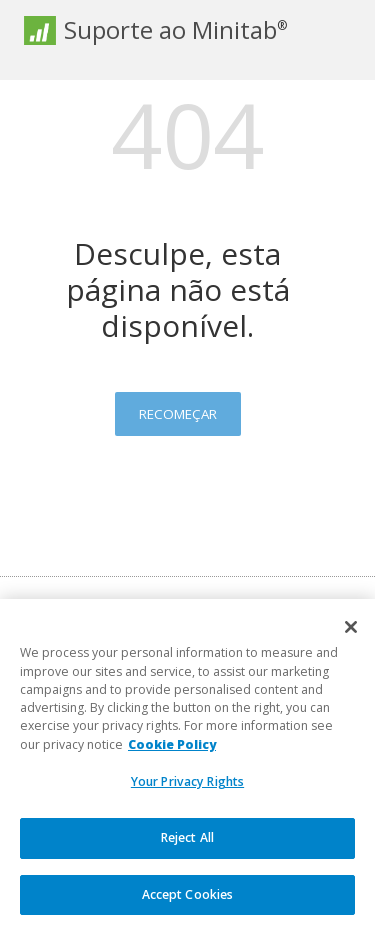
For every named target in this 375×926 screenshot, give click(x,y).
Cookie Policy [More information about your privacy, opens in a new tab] (172, 751)
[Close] (351, 635)
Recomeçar (178, 414)
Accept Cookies (188, 901)
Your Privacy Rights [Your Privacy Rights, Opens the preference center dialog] (187, 789)
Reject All (187, 845)
